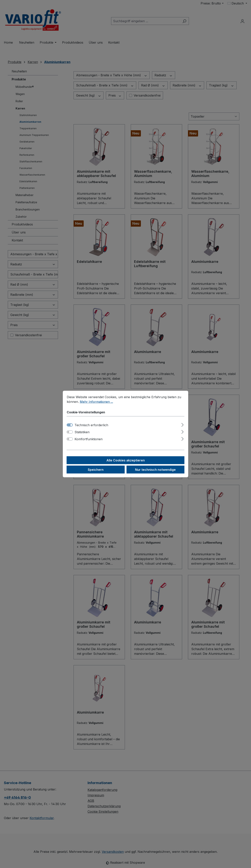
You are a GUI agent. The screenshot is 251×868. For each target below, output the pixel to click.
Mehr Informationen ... (96, 402)
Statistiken (82, 432)
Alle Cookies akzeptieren (126, 460)
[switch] (70, 432)
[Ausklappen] (182, 424)
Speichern (96, 470)
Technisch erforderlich (91, 425)
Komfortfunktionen (89, 439)
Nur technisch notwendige (155, 470)
